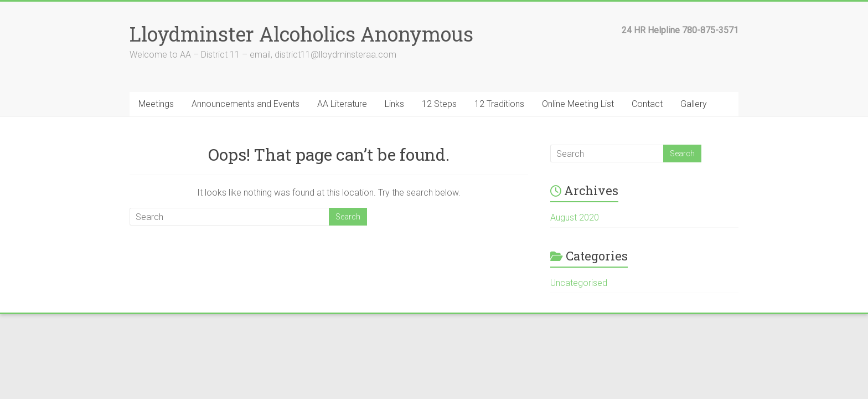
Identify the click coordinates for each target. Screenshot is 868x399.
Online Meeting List (578, 104)
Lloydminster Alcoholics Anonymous (301, 34)
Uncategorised (579, 283)
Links (394, 104)
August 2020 (575, 218)
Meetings (156, 104)
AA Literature (342, 104)
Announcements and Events (246, 104)
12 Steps (439, 104)
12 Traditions (499, 104)
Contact (647, 104)
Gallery (694, 104)
